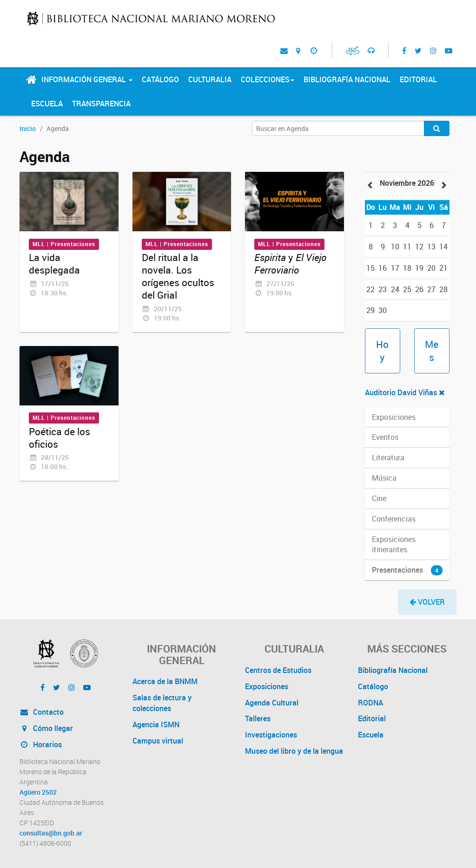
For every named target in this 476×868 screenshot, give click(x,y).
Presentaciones (407, 570)
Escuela (47, 104)
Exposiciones (267, 686)
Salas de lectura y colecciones (162, 703)
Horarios (41, 744)
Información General (87, 79)
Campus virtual (158, 741)
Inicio (28, 128)
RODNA (370, 703)
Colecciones (268, 79)
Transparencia (101, 104)
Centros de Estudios (278, 670)
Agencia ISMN (156, 724)
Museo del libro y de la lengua (294, 751)
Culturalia (210, 79)
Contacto (42, 712)
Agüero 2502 (38, 792)
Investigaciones (271, 735)
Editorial (418, 79)
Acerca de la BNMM (165, 681)
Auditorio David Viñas (405, 392)
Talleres (258, 718)
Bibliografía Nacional (347, 79)
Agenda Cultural (272, 703)
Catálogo (160, 79)
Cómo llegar (46, 728)
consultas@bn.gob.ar (51, 833)
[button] (427, 602)
